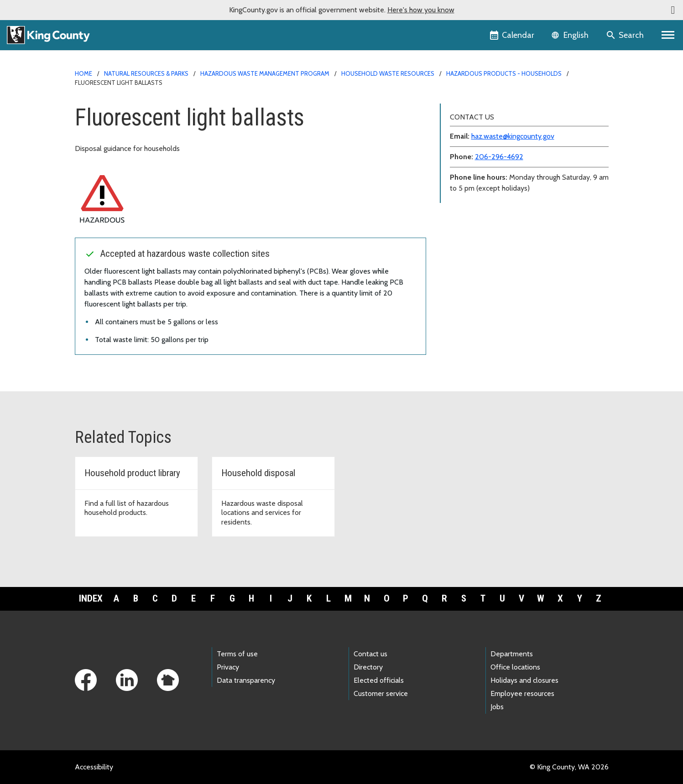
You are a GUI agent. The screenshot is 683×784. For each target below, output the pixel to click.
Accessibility (94, 767)
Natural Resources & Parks (146, 73)
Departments (512, 654)
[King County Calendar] (513, 35)
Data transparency (246, 680)
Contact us (370, 654)
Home (83, 73)
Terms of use (237, 654)
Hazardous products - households (504, 73)
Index (91, 598)
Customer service (381, 693)
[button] (673, 10)
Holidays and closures (524, 680)
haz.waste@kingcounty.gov (513, 136)
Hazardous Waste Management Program (265, 73)
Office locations (515, 667)
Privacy (228, 667)
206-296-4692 (499, 157)
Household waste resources (388, 73)
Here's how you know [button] (421, 10)
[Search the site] (626, 35)
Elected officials (379, 680)
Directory (368, 667)
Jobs (497, 707)
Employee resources (522, 693)
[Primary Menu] (668, 35)
